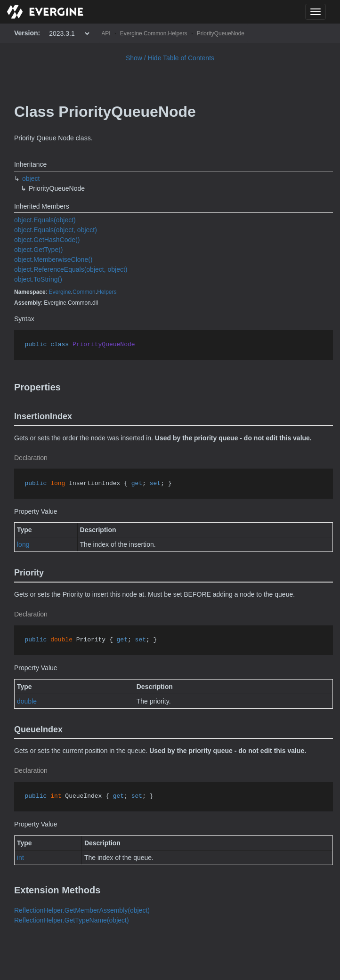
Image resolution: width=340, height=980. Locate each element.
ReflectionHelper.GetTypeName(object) (72, 920)
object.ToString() (38, 279)
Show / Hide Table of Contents (170, 58)
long (23, 544)
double (27, 701)
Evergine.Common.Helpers (154, 33)
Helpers (107, 292)
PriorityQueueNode (221, 33)
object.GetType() (39, 250)
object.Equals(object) (45, 220)
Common (84, 292)
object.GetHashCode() (47, 240)
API (106, 33)
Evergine (60, 292)
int (20, 858)
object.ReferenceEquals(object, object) (71, 269)
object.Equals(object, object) (56, 230)
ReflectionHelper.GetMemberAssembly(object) (82, 910)
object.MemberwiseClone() (53, 259)
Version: (27, 33)
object (31, 178)
